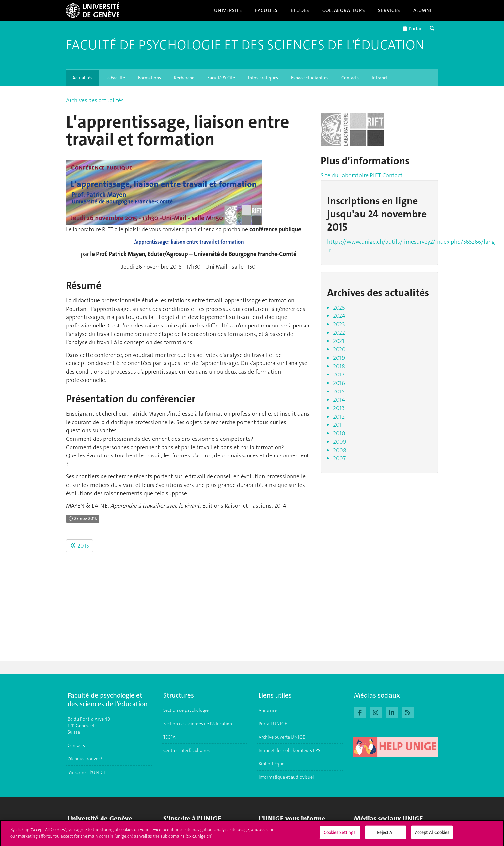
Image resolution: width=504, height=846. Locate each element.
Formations (150, 78)
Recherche (184, 78)
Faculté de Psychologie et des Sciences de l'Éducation (245, 45)
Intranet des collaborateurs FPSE (291, 750)
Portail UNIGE (273, 724)
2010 (339, 433)
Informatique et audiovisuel (286, 777)
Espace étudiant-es (310, 78)
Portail (413, 29)
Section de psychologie (186, 710)
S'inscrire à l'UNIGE (87, 772)
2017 (339, 375)
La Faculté (115, 78)
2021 (339, 341)
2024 (339, 316)
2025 (339, 308)
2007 (339, 458)
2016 (339, 383)
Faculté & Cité (221, 78)
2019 (339, 358)
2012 (339, 417)
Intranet (380, 78)
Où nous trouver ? (85, 759)
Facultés (266, 10)
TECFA (169, 737)
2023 (339, 324)
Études (300, 10)
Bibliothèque (271, 764)
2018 (339, 366)
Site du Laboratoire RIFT (351, 175)
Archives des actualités (95, 100)
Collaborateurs (344, 10)
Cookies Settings (340, 835)
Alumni (422, 10)
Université (228, 10)
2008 (340, 450)
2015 (79, 546)
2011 (339, 425)
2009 (340, 442)
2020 (339, 349)
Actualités (82, 78)
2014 (339, 400)
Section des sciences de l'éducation (198, 724)
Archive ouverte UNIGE (282, 737)
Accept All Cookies (432, 835)
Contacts (350, 78)
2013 (339, 408)
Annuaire (268, 710)
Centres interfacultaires (186, 750)
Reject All (386, 835)
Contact (392, 175)
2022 (339, 333)
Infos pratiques (263, 78)
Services (389, 10)
